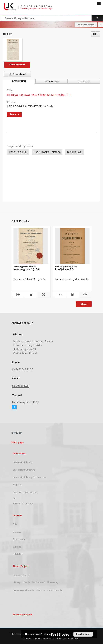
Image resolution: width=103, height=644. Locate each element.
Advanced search (86, 25)
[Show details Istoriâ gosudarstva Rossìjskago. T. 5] (85, 295)
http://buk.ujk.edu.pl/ (26, 402)
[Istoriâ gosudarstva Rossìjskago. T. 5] (72, 247)
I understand (83, 634)
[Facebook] (14, 407)
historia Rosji (75, 152)
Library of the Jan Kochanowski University (35, 582)
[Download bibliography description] (18, 295)
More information (60, 634)
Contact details (21, 575)
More (84, 304)
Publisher (18, 554)
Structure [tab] (84, 81)
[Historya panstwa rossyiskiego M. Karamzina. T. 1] (13, 50)
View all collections (23, 503)
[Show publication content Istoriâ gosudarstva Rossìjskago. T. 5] (72, 295)
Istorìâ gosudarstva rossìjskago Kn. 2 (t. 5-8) (27, 268)
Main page (18, 442)
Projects (17, 485)
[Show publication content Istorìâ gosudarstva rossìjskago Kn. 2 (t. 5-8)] (31, 295)
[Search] (97, 18)
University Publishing (24, 470)
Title (15, 524)
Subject (17, 547)
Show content (17, 65)
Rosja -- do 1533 (18, 152)
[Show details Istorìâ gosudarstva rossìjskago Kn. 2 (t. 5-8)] (43, 295)
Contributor (19, 539)
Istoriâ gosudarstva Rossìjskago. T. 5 (66, 268)
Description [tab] (19, 81)
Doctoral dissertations (25, 492)
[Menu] (98, 3)
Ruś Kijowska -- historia (47, 152)
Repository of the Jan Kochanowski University (37, 590)
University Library (22, 462)
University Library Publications (29, 477)
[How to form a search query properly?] (100, 25)
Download (16, 74)
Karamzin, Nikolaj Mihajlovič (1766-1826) (30, 106)
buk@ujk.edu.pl (21, 386)
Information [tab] (51, 81)
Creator (17, 532)
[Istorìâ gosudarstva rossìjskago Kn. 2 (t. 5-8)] (31, 247)
